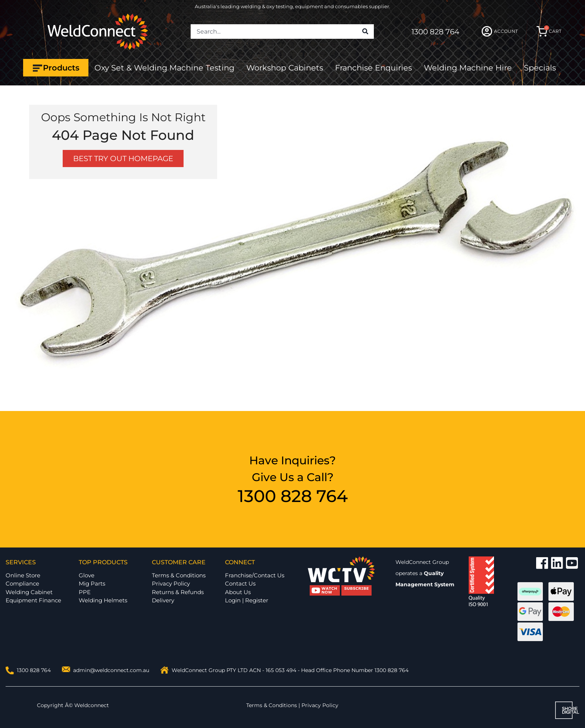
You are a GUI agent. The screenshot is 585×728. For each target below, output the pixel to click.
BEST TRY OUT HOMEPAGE (123, 159)
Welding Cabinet (29, 592)
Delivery (163, 600)
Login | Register (247, 600)
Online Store (23, 575)
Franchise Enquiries (373, 68)
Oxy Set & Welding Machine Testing (164, 68)
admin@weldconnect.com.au (111, 670)
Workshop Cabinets (285, 68)
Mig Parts (92, 583)
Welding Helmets (103, 600)
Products (56, 68)
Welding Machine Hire (468, 68)
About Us (238, 592)
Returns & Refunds (178, 592)
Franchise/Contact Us (255, 575)
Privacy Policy (171, 583)
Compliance (22, 583)
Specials (540, 68)
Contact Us (240, 583)
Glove (87, 575)
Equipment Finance (33, 600)
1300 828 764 (435, 32)
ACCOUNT (500, 31)
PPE (85, 592)
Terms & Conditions (179, 575)
